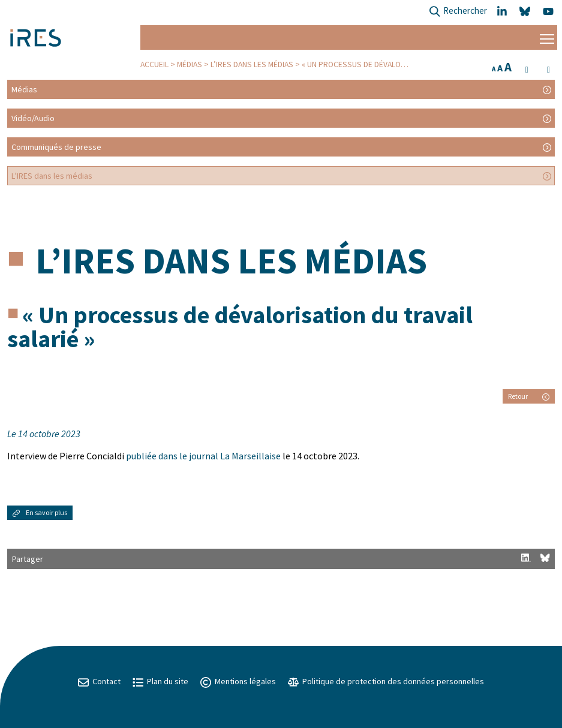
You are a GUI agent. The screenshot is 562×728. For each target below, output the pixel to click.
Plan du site (160, 681)
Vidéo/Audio (33, 118)
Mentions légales (238, 681)
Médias (190, 64)
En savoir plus (40, 512)
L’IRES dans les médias (252, 64)
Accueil (154, 64)
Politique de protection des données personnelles (386, 681)
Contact (99, 681)
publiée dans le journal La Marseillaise (203, 456)
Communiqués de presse (56, 147)
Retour (529, 396)
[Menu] (547, 37)
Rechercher (458, 12)
